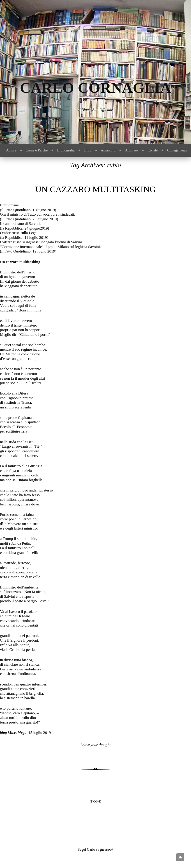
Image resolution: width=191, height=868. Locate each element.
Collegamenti (177, 150)
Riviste (153, 150)
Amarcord (108, 150)
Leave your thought (95, 745)
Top (180, 857)
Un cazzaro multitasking (96, 189)
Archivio (131, 150)
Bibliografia (66, 150)
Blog (88, 150)
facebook (107, 849)
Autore (11, 150)
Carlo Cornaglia (95, 88)
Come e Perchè (37, 150)
